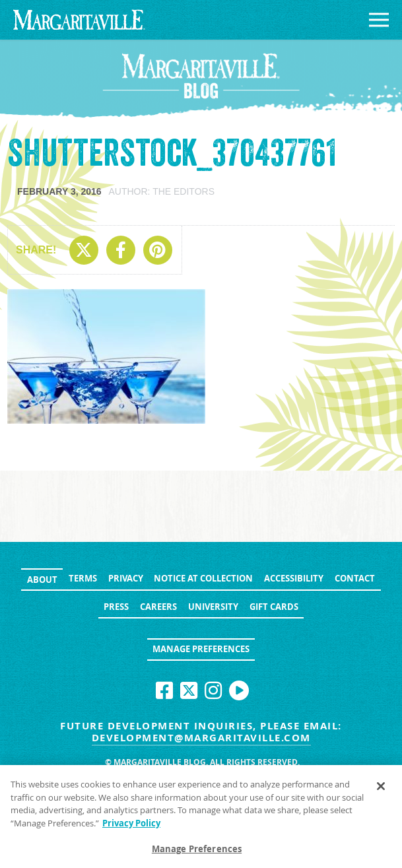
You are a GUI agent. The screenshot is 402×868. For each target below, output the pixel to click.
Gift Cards (274, 607)
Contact (355, 578)
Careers (158, 607)
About (42, 580)
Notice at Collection (203, 578)
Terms (83, 578)
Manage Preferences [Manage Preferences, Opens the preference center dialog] (197, 853)
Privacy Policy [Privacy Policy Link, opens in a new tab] (131, 826)
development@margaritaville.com (201, 738)
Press (116, 607)
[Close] (381, 789)
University (213, 607)
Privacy (126, 578)
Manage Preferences (201, 649)
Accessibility (294, 578)
